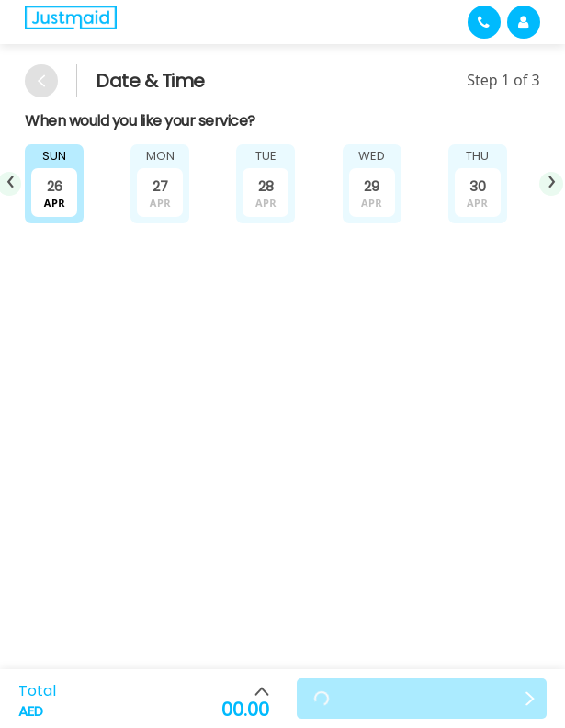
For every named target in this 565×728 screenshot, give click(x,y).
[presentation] (551, 184)
